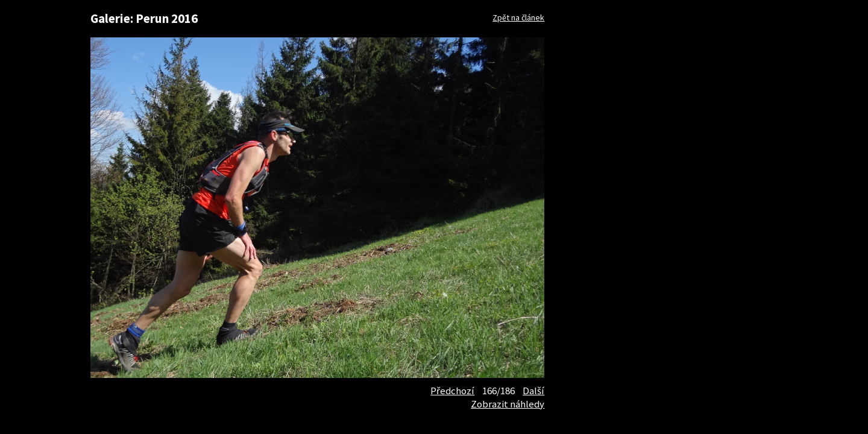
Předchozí (452, 391)
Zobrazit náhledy (508, 404)
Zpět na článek (518, 17)
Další (533, 391)
